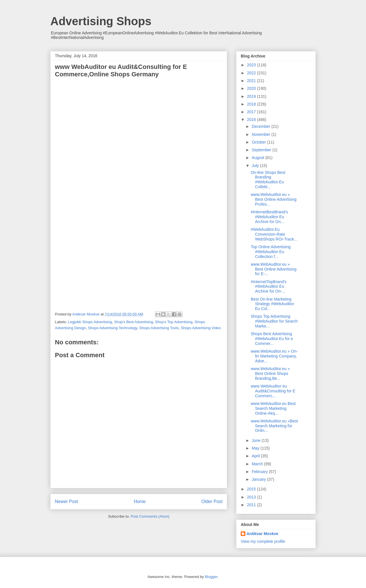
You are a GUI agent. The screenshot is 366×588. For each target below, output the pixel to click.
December (261, 126)
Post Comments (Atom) (150, 516)
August (258, 158)
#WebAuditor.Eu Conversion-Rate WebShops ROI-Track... (274, 234)
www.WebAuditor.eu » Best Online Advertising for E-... (274, 269)
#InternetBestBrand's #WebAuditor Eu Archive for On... (269, 217)
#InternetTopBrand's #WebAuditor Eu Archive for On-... (269, 287)
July (256, 166)
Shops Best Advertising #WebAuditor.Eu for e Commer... (272, 339)
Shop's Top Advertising (174, 322)
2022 (252, 73)
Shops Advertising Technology (113, 328)
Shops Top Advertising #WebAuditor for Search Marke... (274, 321)
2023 (252, 65)
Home (140, 501)
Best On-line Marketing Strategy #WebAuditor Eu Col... (272, 304)
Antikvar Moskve (262, 534)
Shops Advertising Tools (159, 328)
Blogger (211, 577)
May (256, 448)
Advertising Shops (101, 21)
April (256, 456)
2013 (252, 497)
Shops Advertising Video (201, 328)
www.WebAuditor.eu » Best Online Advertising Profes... (274, 199)
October (259, 142)
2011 (252, 505)
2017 (252, 112)
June (256, 440)
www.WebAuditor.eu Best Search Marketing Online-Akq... (273, 408)
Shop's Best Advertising (134, 322)
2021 (252, 81)
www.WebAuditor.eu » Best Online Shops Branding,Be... (270, 374)
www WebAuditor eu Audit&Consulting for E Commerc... (273, 391)
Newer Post (66, 501)
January (259, 479)
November (261, 134)
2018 (252, 104)
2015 (252, 489)
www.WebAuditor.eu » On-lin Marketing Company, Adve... (274, 356)
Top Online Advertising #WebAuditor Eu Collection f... (271, 252)
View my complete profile (263, 541)
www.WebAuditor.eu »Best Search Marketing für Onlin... (274, 426)
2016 (252, 120)
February (260, 472)
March (258, 464)
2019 (252, 96)
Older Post (212, 501)
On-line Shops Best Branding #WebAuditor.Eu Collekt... (268, 180)
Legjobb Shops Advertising (90, 322)
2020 (252, 88)
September (262, 150)
